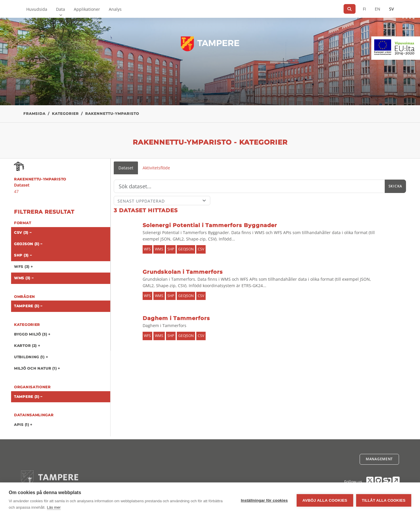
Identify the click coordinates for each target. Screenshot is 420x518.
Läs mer (54, 507)
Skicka (395, 186)
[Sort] (162, 201)
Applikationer (87, 9)
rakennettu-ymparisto (112, 114)
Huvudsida (37, 9)
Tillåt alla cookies (384, 500)
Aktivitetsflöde (156, 168)
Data (61, 9)
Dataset (126, 168)
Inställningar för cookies (264, 500)
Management (379, 459)
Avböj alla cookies (325, 500)
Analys (115, 9)
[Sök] (350, 9)
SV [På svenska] (391, 9)
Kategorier (65, 114)
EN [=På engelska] (378, 9)
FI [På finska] (364, 9)
